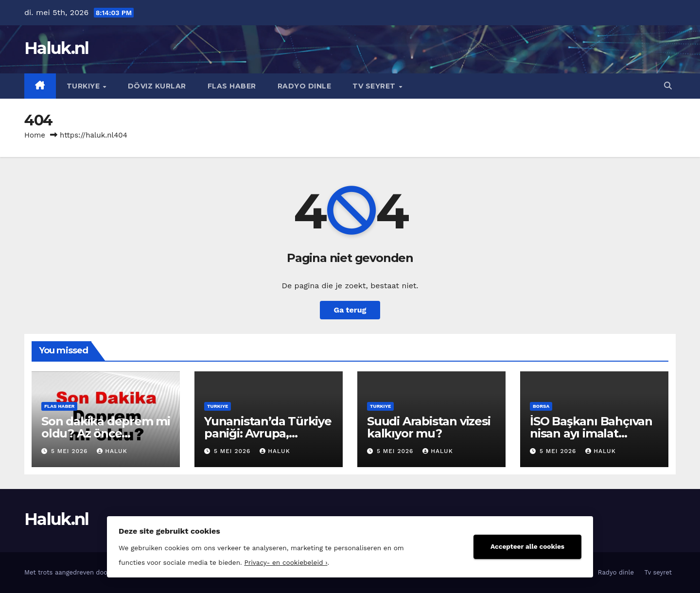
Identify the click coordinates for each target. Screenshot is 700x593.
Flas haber (232, 86)
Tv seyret (375, 86)
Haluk (112, 451)
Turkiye (84, 86)
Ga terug (350, 310)
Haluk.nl (56, 48)
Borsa (541, 406)
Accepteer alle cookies (527, 546)
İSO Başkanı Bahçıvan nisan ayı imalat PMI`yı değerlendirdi (591, 433)
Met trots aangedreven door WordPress (86, 572)
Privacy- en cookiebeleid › (286, 562)
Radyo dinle (305, 86)
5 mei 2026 (70, 451)
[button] (668, 86)
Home (35, 135)
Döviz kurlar (157, 86)
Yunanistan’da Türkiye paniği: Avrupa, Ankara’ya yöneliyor (268, 433)
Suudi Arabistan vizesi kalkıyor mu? (429, 427)
